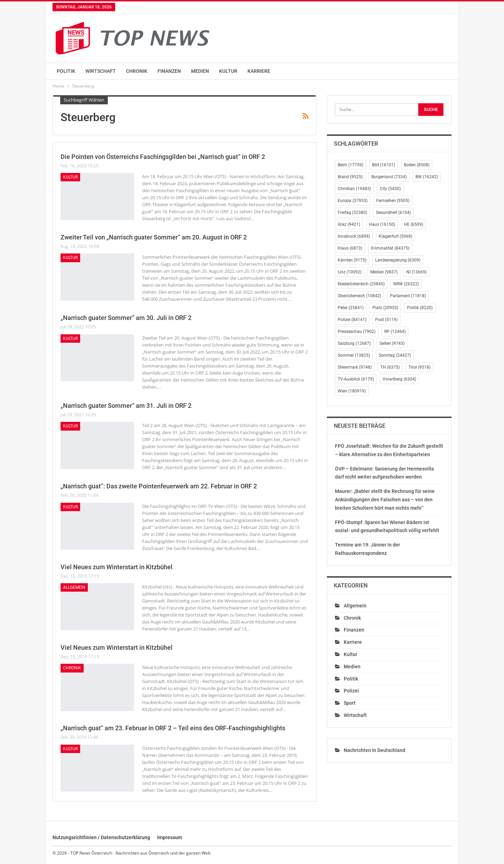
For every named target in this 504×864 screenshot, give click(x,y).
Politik (66, 71)
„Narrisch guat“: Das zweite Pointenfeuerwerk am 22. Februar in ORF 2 (159, 486)
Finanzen (169, 71)
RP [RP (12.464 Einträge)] (395, 332)
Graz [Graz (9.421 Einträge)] (349, 224)
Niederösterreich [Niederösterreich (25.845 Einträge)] (361, 284)
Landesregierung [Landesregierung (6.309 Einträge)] (398, 260)
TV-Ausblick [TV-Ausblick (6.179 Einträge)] (356, 379)
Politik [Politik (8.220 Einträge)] (420, 308)
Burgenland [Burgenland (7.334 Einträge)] (389, 177)
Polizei (351, 691)
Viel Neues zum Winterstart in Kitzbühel (117, 567)
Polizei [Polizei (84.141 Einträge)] (352, 320)
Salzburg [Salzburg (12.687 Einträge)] (354, 343)
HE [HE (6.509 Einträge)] (414, 224)
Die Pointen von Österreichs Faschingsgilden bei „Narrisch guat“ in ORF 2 (163, 157)
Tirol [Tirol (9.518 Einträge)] (419, 367)
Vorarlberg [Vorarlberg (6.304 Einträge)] (399, 379)
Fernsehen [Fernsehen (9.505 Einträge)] (393, 201)
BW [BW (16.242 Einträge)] (427, 177)
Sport (350, 703)
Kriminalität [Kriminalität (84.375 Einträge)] (390, 248)
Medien (200, 71)
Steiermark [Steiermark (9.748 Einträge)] (355, 367)
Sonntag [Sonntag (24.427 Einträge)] (395, 355)
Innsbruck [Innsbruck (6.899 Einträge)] (354, 236)
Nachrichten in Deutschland (374, 750)
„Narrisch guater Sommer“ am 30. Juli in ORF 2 (126, 318)
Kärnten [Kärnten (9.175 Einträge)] (352, 260)
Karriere (259, 71)
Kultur (228, 71)
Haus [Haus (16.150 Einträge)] (382, 224)
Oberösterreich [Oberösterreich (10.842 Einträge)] (359, 296)
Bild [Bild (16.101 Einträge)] (384, 165)
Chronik (137, 71)
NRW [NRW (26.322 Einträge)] (406, 284)
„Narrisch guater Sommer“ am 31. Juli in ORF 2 (126, 406)
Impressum (170, 837)
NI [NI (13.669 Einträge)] (416, 272)
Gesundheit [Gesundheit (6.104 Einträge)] (393, 212)
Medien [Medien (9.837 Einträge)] (384, 272)
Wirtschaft (101, 71)
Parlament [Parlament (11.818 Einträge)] (408, 296)
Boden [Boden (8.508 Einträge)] (417, 165)
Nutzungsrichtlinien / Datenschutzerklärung (101, 837)
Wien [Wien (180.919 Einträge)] (352, 391)
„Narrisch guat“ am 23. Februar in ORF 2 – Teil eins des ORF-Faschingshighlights (173, 728)
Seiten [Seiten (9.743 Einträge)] (392, 343)
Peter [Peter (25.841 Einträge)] (351, 308)
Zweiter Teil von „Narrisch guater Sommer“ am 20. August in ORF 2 (154, 237)
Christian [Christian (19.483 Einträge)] (354, 189)
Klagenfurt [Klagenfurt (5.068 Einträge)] (395, 236)
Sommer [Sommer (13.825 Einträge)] (354, 355)
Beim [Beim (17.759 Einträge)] (351, 165)
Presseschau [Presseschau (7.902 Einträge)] (357, 332)
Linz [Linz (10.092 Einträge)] (350, 272)
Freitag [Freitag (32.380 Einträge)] (352, 212)
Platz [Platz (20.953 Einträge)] (385, 308)
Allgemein (74, 587)
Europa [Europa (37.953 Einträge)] (353, 201)
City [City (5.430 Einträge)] (390, 189)
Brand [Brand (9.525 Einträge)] (350, 177)
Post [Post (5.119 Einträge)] (386, 320)
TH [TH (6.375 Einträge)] (390, 367)
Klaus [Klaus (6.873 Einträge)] (350, 248)
